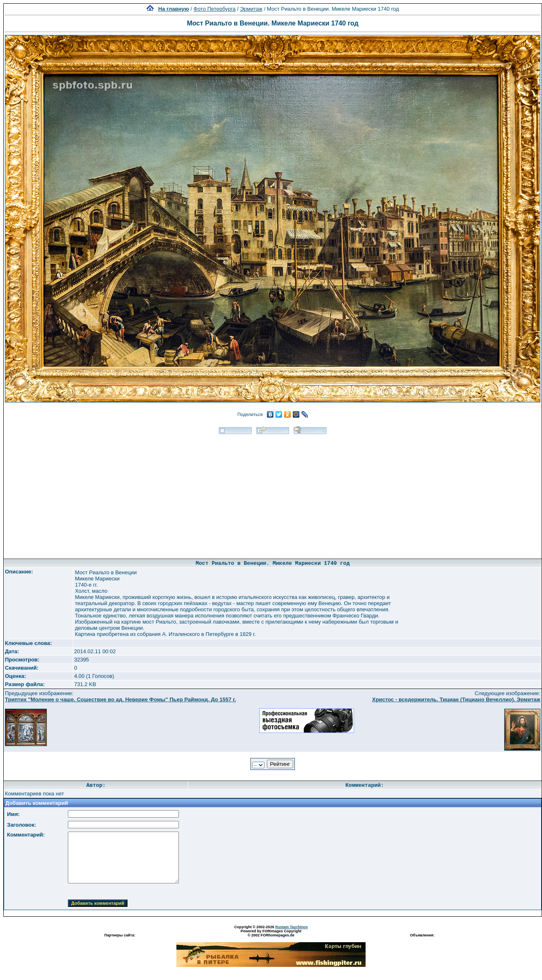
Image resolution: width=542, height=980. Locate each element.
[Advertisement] (273, 494)
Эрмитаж (251, 9)
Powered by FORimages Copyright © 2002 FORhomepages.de (271, 933)
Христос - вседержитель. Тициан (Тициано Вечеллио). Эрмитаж (456, 699)
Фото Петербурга (215, 9)
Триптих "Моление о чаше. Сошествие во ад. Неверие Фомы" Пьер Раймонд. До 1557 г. (120, 699)
